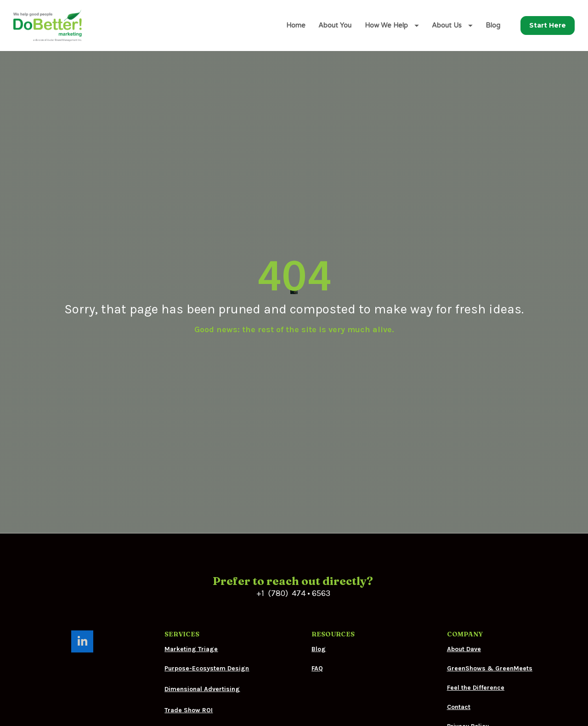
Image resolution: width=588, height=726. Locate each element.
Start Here (548, 25)
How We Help (392, 26)
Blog (493, 26)
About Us (452, 26)
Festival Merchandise (197, 649)
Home (296, 26)
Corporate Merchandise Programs (217, 669)
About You (335, 26)
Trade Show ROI (189, 627)
